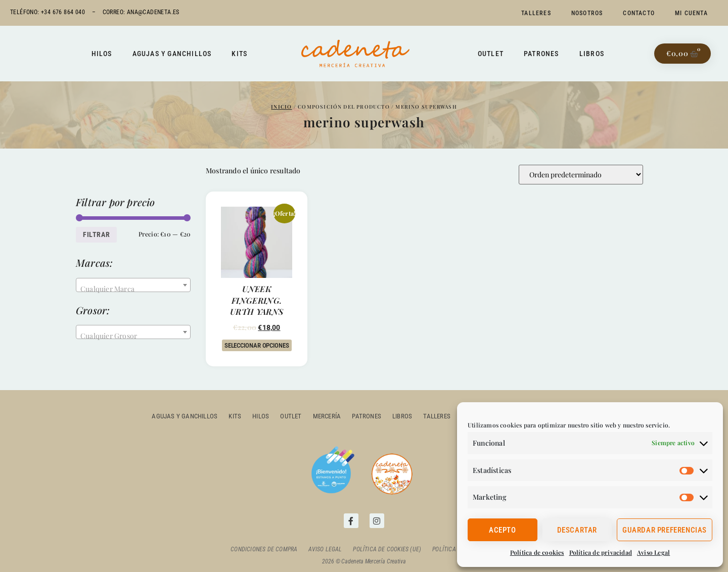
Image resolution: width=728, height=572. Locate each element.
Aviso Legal (653, 552)
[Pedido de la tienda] (581, 175)
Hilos (102, 54)
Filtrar (96, 234)
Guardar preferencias (665, 530)
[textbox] (133, 289)
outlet (291, 416)
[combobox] (133, 285)
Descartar (577, 530)
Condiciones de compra (264, 549)
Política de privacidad (601, 552)
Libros (592, 54)
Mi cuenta (691, 13)
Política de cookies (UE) (387, 549)
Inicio (281, 107)
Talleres (536, 13)
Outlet (491, 54)
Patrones (541, 54)
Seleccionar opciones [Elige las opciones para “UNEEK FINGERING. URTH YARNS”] (257, 345)
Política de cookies (537, 552)
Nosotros (587, 13)
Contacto (639, 13)
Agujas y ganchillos (172, 54)
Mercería (327, 416)
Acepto (503, 530)
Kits (239, 54)
